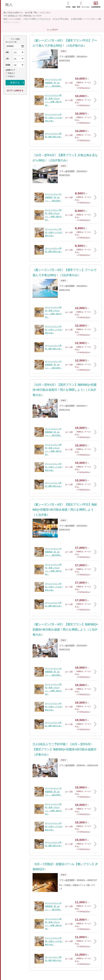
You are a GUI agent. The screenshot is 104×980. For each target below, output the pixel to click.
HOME (68, 5)
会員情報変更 (96, 5)
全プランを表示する (15, 91)
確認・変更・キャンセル (81, 5)
